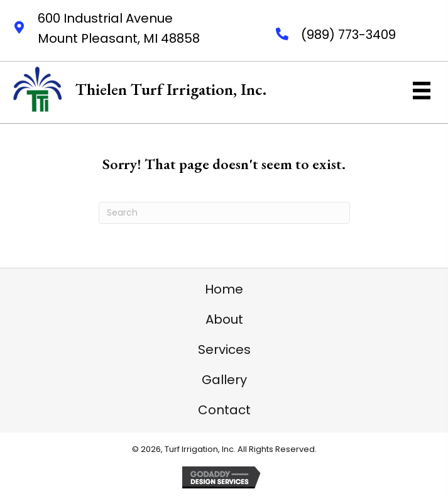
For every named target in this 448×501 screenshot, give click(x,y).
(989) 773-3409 (348, 35)
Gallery (224, 380)
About (224, 319)
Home (224, 289)
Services (224, 350)
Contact (224, 410)
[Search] (224, 213)
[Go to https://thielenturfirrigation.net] (139, 89)
